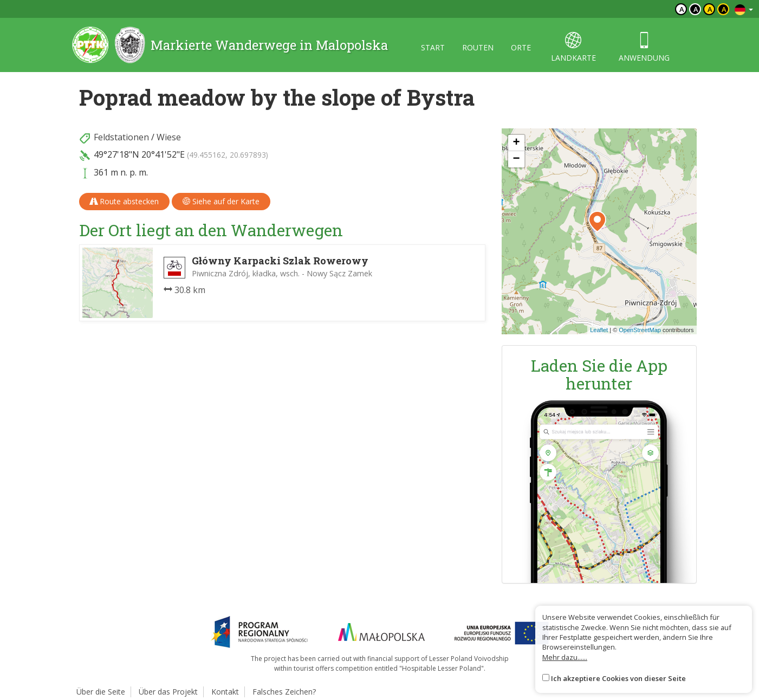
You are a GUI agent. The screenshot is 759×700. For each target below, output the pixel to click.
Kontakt (225, 692)
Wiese (169, 137)
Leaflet (599, 330)
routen (478, 47)
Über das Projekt (168, 692)
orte (521, 47)
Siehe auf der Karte (221, 201)
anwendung (644, 47)
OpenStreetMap (640, 330)
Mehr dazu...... (565, 657)
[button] (597, 222)
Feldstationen (121, 137)
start (433, 47)
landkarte (573, 47)
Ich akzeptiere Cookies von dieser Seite (618, 678)
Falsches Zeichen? (284, 692)
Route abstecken (124, 201)
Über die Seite (101, 692)
